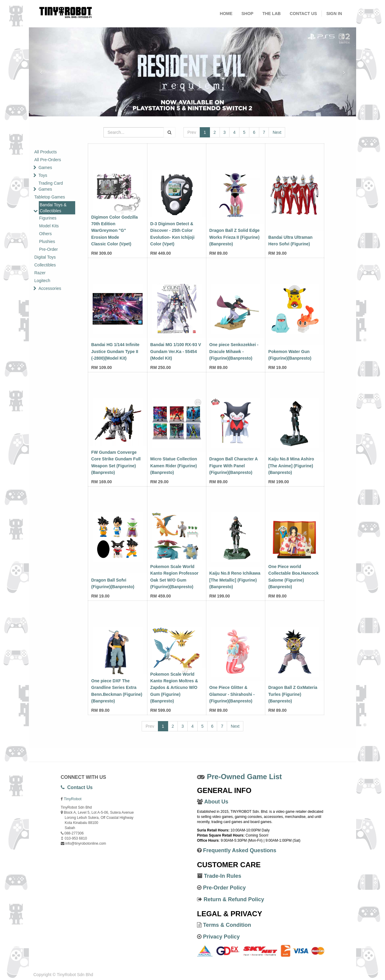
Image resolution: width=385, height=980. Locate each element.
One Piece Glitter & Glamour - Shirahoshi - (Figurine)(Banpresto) (232, 694)
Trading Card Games (51, 186)
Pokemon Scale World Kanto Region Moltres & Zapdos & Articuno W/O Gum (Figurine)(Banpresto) (174, 688)
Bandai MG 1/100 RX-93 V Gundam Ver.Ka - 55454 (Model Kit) (176, 351)
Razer (40, 273)
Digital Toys (45, 257)
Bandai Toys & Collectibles (53, 208)
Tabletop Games (50, 197)
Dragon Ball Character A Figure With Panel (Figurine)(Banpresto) (234, 466)
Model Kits (49, 226)
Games (45, 167)
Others (45, 234)
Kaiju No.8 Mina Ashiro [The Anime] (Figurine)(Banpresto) (291, 466)
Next (277, 132)
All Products (46, 152)
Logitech (42, 281)
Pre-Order (48, 249)
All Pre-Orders (48, 160)
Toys (43, 175)
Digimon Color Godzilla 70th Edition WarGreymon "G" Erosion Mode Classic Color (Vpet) (114, 231)
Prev (192, 132)
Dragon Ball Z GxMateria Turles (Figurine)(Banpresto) (293, 694)
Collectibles (45, 265)
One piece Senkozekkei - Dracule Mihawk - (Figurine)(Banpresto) (234, 351)
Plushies (47, 241)
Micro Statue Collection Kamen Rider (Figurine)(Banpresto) (174, 466)
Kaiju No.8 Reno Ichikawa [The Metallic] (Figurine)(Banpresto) (235, 580)
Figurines (48, 218)
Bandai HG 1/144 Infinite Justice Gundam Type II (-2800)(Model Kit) (115, 351)
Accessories (50, 288)
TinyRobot (73, 799)
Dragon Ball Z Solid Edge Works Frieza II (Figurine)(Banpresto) (234, 237)
